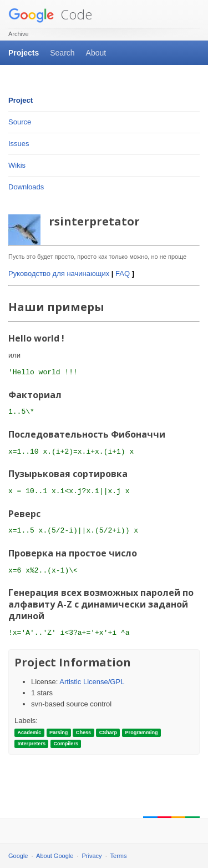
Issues (19, 144)
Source (20, 122)
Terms (119, 856)
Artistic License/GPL (92, 682)
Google (18, 856)
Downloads (26, 187)
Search (62, 53)
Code (50, 14)
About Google (55, 856)
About (96, 53)
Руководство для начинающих (59, 274)
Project (21, 100)
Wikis (17, 165)
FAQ (123, 274)
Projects (24, 53)
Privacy (92, 856)
